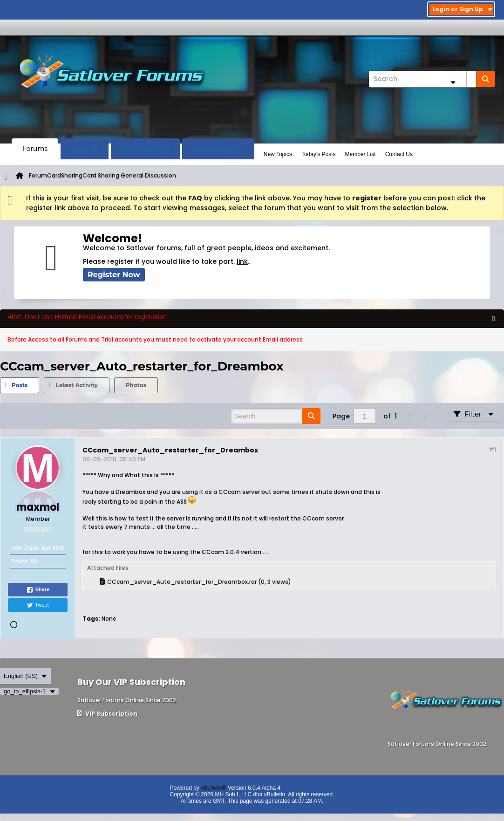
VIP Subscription (107, 714)
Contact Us (399, 154)
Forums (35, 149)
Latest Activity (76, 385)
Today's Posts (319, 154)
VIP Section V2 (145, 149)
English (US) (25, 676)
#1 (492, 449)
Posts (20, 385)
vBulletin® (213, 788)
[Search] (422, 79)
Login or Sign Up (462, 9)
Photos (136, 385)
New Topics (278, 154)
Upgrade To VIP (218, 149)
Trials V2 (85, 149)
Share (38, 590)
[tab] (20, 385)
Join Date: (26, 548)
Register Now (114, 275)
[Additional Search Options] (453, 82)
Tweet (37, 605)
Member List (361, 154)
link (242, 261)
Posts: (20, 561)
